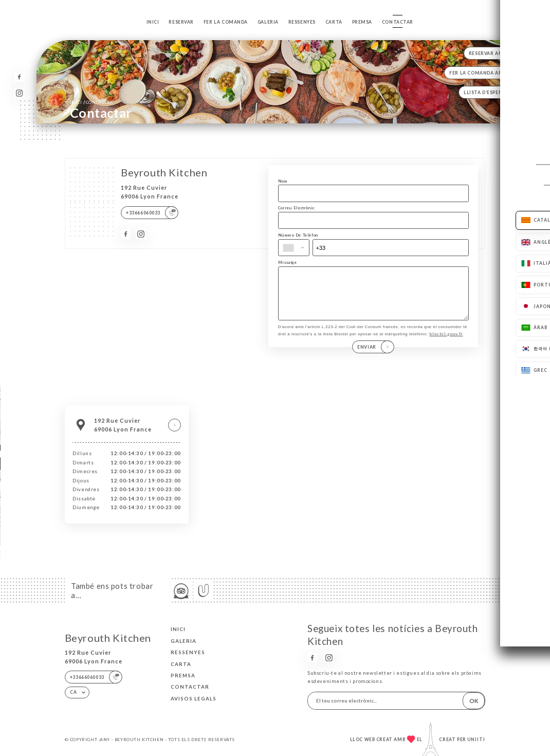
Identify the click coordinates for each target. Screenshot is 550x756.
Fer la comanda (226, 22)
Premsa (362, 22)
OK (474, 701)
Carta (334, 22)
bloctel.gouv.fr (446, 345)
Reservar (181, 22)
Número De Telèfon (298, 235)
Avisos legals (194, 698)
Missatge (288, 262)
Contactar (398, 22)
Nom (283, 181)
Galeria (268, 22)
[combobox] (294, 248)
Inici (153, 22)
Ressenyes (302, 22)
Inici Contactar (92, 102)
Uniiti (476, 740)
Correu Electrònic (296, 208)
